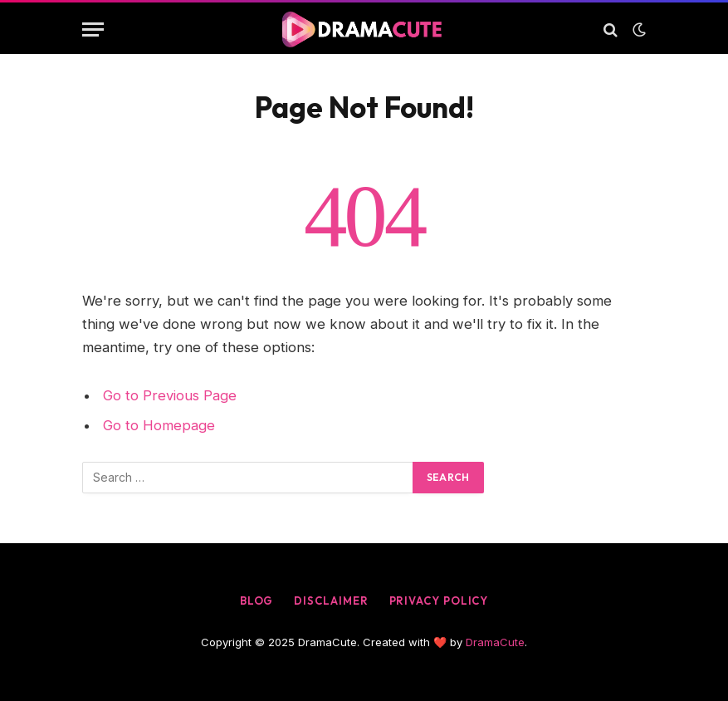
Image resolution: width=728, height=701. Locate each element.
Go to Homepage (159, 425)
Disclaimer (331, 601)
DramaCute (495, 642)
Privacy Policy (439, 601)
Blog (257, 601)
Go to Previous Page (170, 395)
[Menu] (93, 29)
